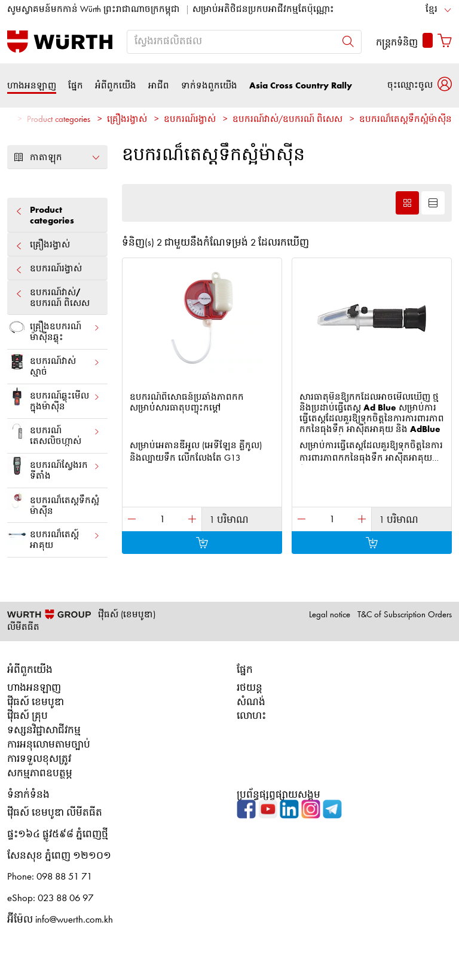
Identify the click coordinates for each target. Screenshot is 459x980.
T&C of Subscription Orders (405, 615)
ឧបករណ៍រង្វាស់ (190, 120)
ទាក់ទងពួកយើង (209, 86)
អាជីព (159, 86)
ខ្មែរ (432, 10)
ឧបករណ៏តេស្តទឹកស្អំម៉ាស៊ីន (406, 120)
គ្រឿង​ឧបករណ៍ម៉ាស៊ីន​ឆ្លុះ (54, 330)
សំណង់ (251, 702)
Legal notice (330, 615)
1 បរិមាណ (229, 520)
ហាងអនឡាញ (32, 86)
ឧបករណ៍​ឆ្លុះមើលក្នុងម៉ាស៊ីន (54, 399)
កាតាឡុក (57, 157)
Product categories (59, 120)
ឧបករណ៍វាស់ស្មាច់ (54, 365)
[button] (420, 85)
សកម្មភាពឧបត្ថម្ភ (40, 774)
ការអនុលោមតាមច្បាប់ (49, 745)
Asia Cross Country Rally (301, 86)
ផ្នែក (76, 86)
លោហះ (251, 716)
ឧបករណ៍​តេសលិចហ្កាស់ (54, 434)
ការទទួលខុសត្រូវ (39, 759)
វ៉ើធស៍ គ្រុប (27, 716)
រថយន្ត (250, 688)
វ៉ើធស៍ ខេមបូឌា (36, 702)
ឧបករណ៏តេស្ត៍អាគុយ (54, 538)
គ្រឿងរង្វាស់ (127, 120)
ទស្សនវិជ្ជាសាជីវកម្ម (44, 731)
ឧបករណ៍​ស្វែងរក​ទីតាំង (54, 468)
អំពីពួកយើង (116, 86)
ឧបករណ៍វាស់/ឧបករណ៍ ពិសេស (287, 120)
